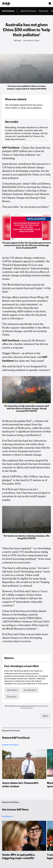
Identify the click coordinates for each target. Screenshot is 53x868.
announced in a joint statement (20, 304)
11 (37, 558)
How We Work (30, 690)
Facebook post (13, 184)
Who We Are (12, 690)
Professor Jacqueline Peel (17, 421)
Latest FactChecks (28, 11)
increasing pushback (24, 559)
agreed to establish (34, 261)
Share (46, 716)
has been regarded (20, 548)
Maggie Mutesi (11, 353)
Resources (44, 11)
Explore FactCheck (10, 745)
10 (32, 548)
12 (37, 567)
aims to (25, 268)
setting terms (28, 568)
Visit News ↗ (7, 816)
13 (37, 628)
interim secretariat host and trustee (22, 288)
